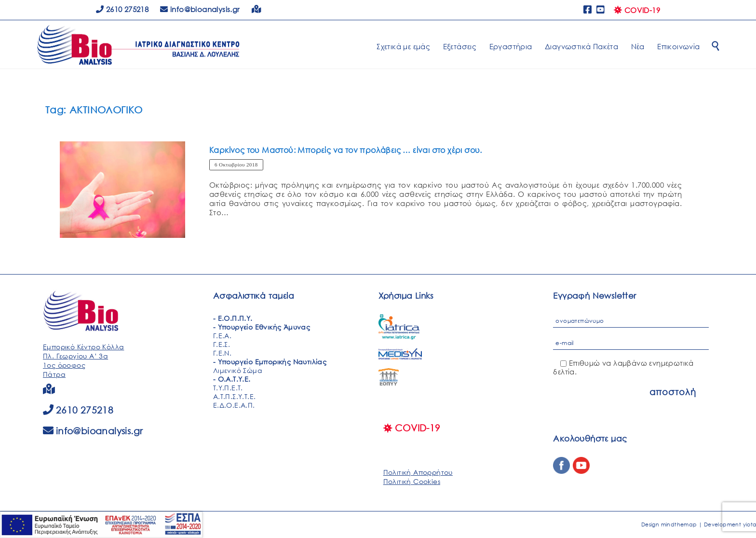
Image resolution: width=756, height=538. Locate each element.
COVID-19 (637, 10)
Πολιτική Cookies (412, 481)
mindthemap (679, 524)
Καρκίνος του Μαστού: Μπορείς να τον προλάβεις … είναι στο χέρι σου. (346, 150)
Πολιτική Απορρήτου (418, 472)
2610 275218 (122, 9)
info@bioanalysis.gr (100, 431)
